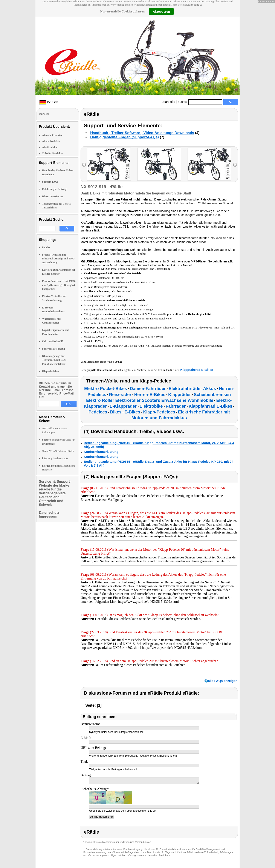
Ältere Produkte (51, 141)
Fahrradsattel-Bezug (53, 349)
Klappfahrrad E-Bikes (197, 370)
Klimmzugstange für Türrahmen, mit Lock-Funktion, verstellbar (55, 360)
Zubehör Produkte (52, 153)
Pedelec (46, 247)
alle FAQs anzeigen (223, 681)
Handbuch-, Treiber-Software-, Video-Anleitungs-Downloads (142, 133)
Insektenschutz (55, 458)
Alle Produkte (50, 147)
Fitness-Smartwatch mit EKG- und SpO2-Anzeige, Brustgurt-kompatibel (59, 285)
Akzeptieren (161, 11)
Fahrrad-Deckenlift (53, 341)
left (84, 165)
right (235, 165)
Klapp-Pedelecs (51, 371)
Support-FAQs (50, 182)
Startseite (169, 102)
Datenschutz (194, 5)
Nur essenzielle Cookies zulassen (122, 11)
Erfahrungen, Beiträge (55, 189)
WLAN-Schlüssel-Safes (58, 451)
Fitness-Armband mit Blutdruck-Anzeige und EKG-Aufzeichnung (59, 259)
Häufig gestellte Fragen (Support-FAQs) (125, 137)
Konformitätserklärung (101, 452)
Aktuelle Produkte (52, 135)
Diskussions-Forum (53, 196)
